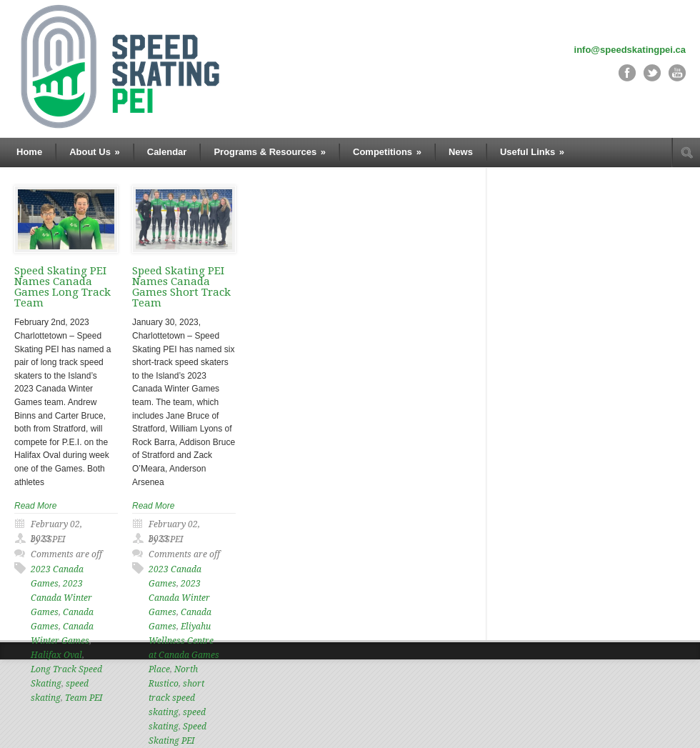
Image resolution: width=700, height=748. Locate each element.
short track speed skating (176, 698)
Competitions (387, 152)
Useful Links (532, 152)
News (461, 152)
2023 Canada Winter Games (61, 598)
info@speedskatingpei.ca (630, 50)
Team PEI (84, 698)
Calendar (167, 152)
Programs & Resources (270, 152)
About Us (95, 152)
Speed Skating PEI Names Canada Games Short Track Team (181, 287)
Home (29, 152)
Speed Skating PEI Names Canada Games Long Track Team (62, 287)
